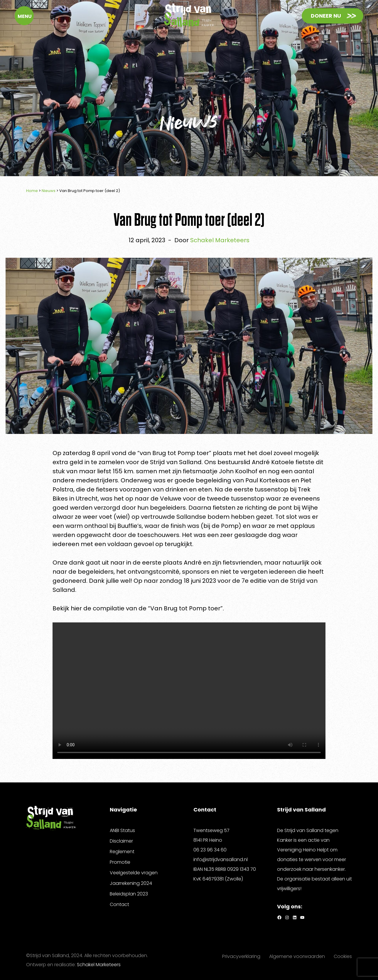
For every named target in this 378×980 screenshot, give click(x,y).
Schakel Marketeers (99, 965)
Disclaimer (121, 841)
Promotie (120, 862)
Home (32, 191)
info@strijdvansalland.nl (221, 859)
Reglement (122, 852)
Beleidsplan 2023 (129, 894)
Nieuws (49, 191)
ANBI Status (122, 830)
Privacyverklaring (241, 956)
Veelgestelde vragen (134, 873)
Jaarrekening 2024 (131, 883)
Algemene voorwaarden (297, 956)
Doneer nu (326, 15)
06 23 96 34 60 (210, 850)
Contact (119, 904)
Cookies (343, 956)
